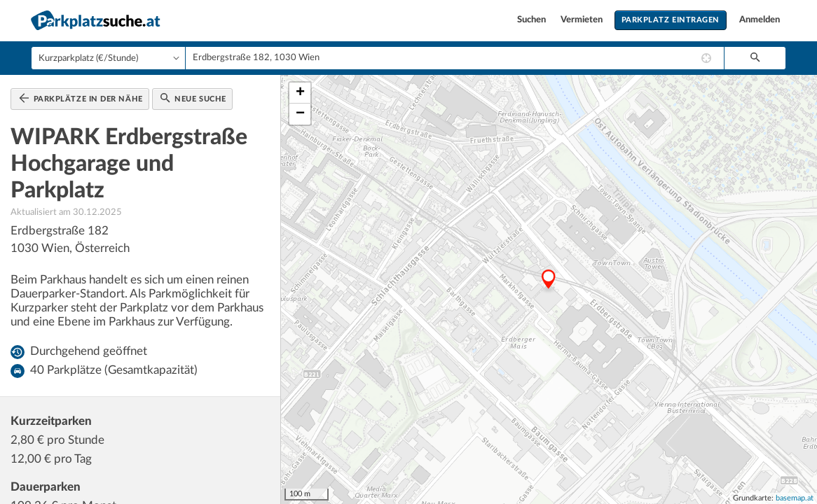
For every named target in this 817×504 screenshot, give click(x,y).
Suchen (533, 20)
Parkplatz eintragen (671, 20)
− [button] (300, 114)
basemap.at (795, 498)
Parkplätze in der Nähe (81, 98)
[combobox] (455, 58)
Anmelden (760, 20)
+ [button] (300, 93)
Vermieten (583, 20)
